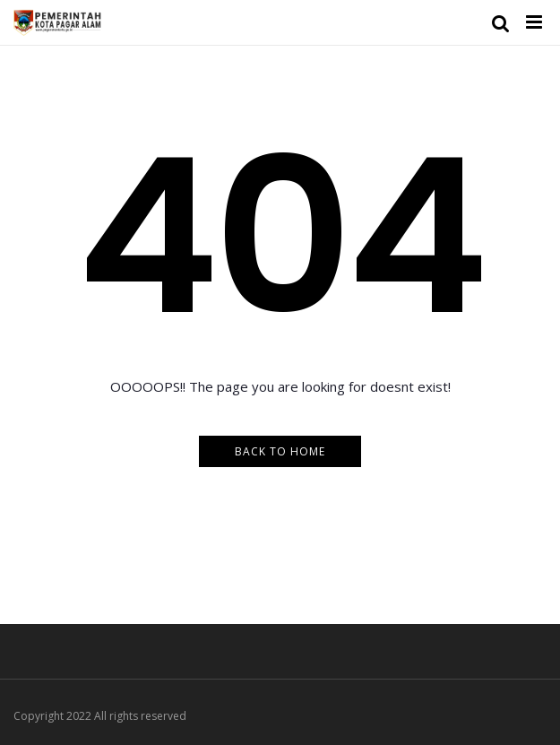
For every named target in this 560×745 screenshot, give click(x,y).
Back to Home (280, 451)
